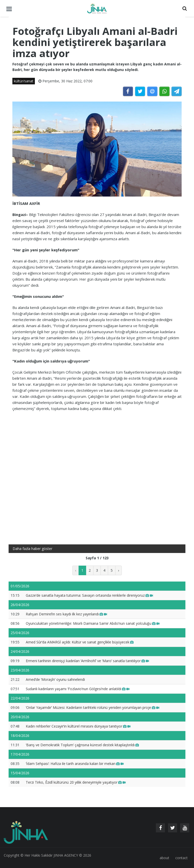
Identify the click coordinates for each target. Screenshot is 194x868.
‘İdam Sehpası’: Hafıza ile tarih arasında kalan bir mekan (75, 764)
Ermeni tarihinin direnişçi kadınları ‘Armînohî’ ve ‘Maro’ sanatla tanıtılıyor (87, 661)
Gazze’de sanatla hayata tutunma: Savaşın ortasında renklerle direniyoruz (89, 595)
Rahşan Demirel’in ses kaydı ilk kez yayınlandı (66, 614)
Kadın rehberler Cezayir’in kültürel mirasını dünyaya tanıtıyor (78, 726)
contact (181, 858)
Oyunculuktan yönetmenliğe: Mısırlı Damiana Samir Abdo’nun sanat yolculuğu (93, 623)
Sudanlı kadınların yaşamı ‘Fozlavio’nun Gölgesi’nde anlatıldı (78, 689)
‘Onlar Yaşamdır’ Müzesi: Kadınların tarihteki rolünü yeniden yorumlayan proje (93, 707)
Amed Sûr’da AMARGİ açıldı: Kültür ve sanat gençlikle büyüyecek (80, 642)
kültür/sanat (24, 81)
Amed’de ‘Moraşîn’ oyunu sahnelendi (55, 679)
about (164, 858)
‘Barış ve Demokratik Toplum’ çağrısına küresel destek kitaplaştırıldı (82, 745)
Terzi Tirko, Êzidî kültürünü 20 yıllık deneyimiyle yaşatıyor (76, 782)
